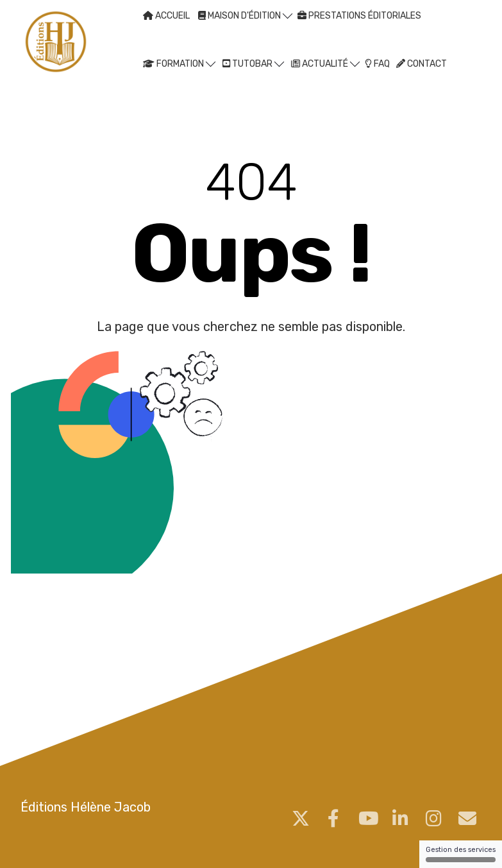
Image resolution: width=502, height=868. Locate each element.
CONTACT (422, 64)
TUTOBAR (253, 63)
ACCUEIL (166, 16)
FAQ (377, 64)
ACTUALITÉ (325, 63)
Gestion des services (461, 854)
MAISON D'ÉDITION (245, 15)
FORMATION (179, 63)
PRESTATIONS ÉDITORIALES (359, 16)
